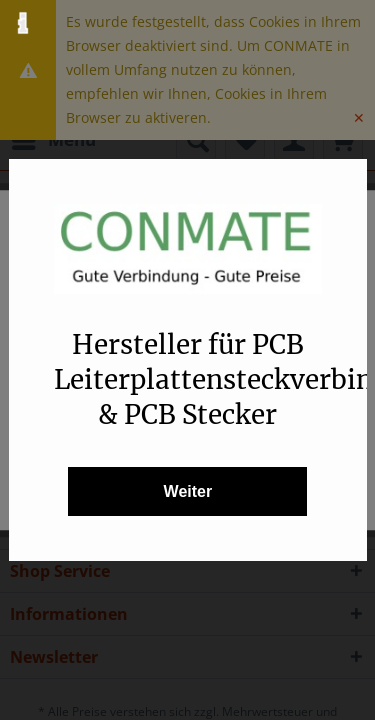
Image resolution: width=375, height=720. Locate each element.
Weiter (187, 491)
